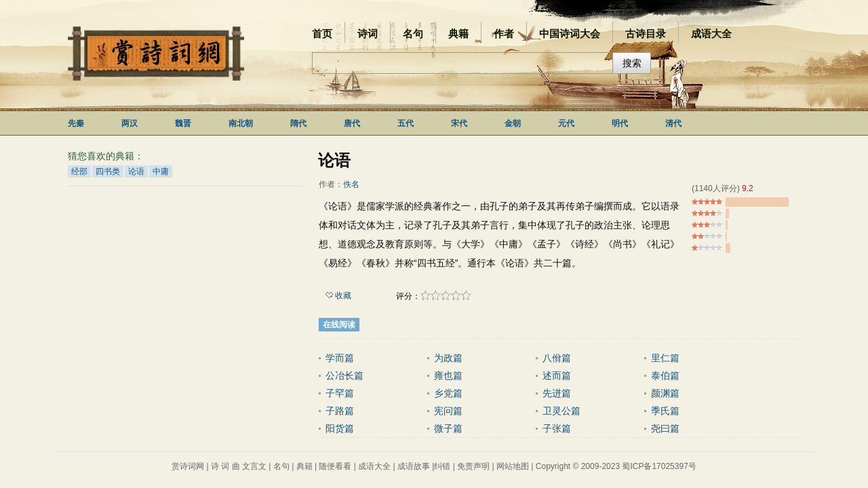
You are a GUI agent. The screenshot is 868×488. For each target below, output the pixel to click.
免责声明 (473, 466)
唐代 (352, 123)
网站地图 (513, 466)
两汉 (130, 123)
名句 (413, 34)
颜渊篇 (665, 393)
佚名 (351, 184)
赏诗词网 (188, 466)
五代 (406, 123)
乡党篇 (448, 393)
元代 (566, 123)
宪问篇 (448, 411)
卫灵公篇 (561, 411)
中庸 (161, 171)
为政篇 (448, 358)
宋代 (459, 123)
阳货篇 (340, 428)
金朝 (513, 123)
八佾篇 (557, 358)
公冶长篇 (344, 375)
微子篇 (448, 428)
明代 (620, 123)
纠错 (442, 466)
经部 (79, 171)
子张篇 (557, 428)
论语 (136, 171)
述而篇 (557, 375)
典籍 (458, 34)
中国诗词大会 (570, 34)
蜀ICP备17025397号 (659, 466)
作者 (504, 34)
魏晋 (183, 123)
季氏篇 (665, 411)
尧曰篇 (665, 428)
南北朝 (241, 123)
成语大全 (711, 34)
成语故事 (414, 466)
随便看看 (335, 466)
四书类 (108, 171)
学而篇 (340, 358)
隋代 (298, 123)
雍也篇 (448, 375)
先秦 (76, 123)
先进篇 (557, 393)
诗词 (368, 34)
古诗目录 (646, 34)
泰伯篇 (665, 375)
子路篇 (340, 411)
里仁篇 (665, 358)
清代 (673, 123)
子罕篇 (340, 393)
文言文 (254, 466)
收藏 (338, 296)
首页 (322, 34)
